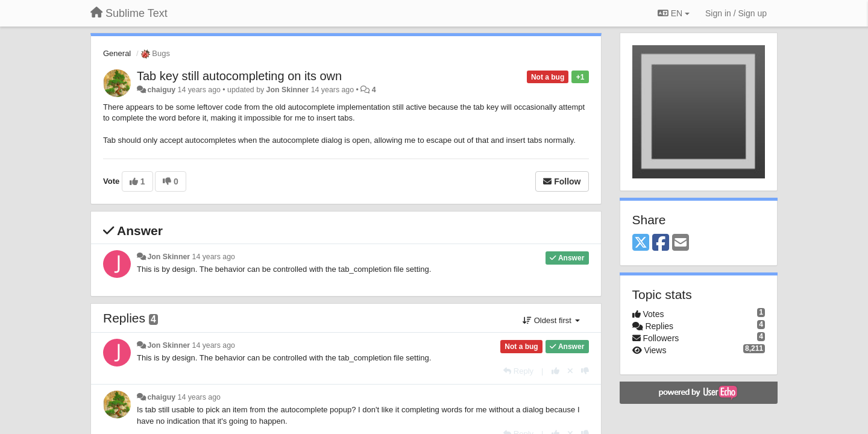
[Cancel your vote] (570, 371)
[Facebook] (661, 243)
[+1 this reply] (555, 371)
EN (674, 13)
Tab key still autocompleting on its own (239, 76)
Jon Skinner (288, 90)
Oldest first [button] (551, 320)
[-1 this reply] (585, 371)
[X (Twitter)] (641, 243)
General (117, 53)
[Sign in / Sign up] (736, 13)
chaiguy (161, 90)
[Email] (681, 243)
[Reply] (518, 371)
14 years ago (214, 257)
